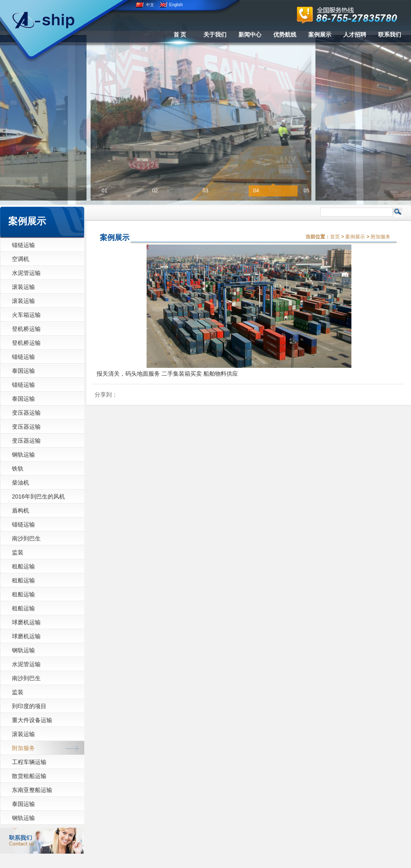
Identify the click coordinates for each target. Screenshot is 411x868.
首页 (335, 237)
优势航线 (285, 35)
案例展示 (320, 35)
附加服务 (381, 237)
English (171, 5)
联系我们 (390, 35)
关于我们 (215, 35)
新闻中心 (250, 35)
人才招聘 (355, 35)
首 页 (180, 35)
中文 (145, 5)
